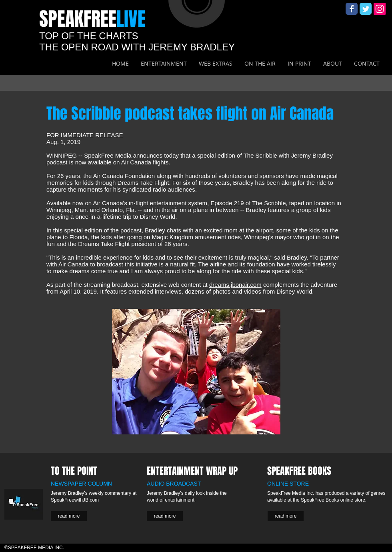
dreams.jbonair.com (235, 285)
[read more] (69, 516)
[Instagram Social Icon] (380, 9)
